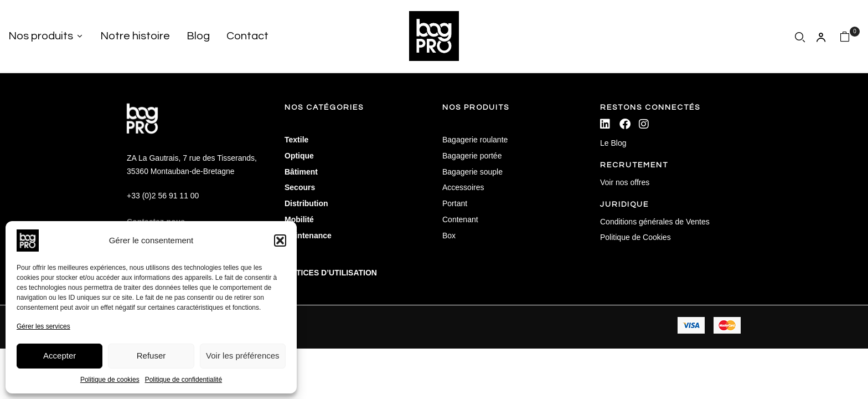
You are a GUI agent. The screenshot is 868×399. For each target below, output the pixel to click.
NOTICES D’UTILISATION (331, 273)
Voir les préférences (243, 355)
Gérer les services (43, 326)
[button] (280, 241)
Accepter (60, 355)
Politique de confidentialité (184, 380)
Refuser (151, 355)
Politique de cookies (110, 380)
